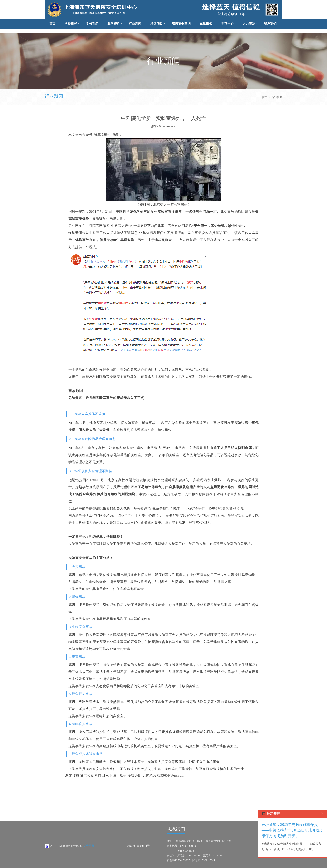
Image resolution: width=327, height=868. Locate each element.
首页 (52, 24)
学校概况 (71, 24)
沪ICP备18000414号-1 (139, 846)
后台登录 (89, 846)
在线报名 (206, 24)
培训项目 (157, 24)
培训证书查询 (181, 24)
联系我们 (270, 24)
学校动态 (92, 24)
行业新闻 (135, 24)
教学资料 (114, 24)
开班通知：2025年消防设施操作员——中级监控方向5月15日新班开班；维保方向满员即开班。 (292, 830)
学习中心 (227, 24)
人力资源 (249, 24)
